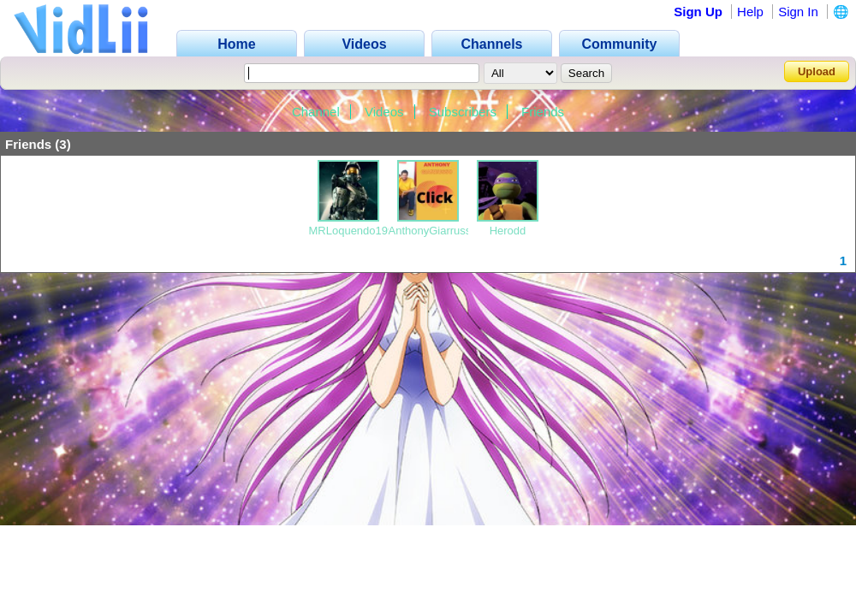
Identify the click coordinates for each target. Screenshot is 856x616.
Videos (384, 112)
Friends (543, 112)
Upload (817, 71)
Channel (316, 112)
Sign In (798, 12)
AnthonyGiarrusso (433, 231)
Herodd (508, 231)
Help (750, 12)
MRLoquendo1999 (355, 231)
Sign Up (698, 12)
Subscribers (463, 112)
